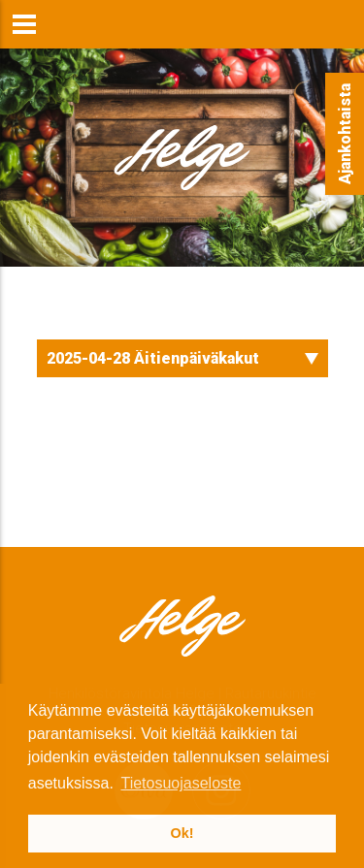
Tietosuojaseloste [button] (181, 783)
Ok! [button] (182, 833)
